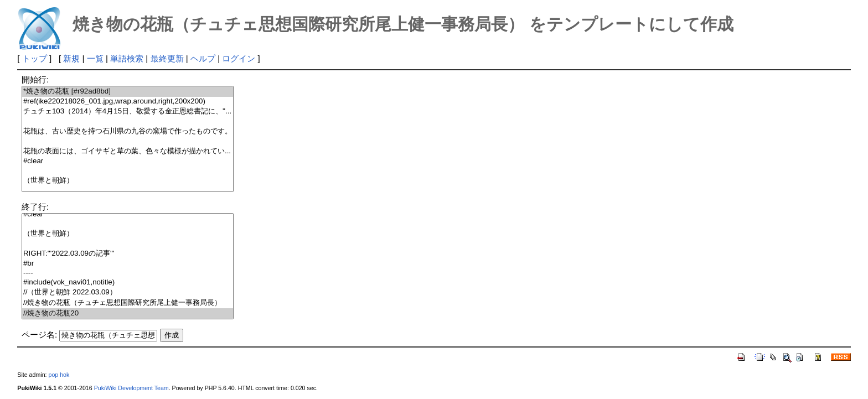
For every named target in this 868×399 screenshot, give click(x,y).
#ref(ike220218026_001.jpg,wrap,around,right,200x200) (128, 102)
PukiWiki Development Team (131, 388)
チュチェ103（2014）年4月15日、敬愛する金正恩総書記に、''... (128, 112)
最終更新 (167, 58)
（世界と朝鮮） (128, 181)
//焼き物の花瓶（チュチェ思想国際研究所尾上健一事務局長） (128, 303)
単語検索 (127, 58)
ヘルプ (203, 58)
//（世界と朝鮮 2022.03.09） (128, 292)
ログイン (239, 58)
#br (128, 264)
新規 (71, 58)
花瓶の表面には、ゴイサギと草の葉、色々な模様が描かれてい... (128, 151)
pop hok (59, 375)
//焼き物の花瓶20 (128, 313)
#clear (128, 161)
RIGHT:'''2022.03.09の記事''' (128, 254)
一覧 (95, 58)
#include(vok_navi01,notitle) (128, 283)
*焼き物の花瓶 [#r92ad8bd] (128, 92)
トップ (35, 58)
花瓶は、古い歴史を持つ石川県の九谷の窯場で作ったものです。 (128, 131)
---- (128, 273)
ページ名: (39, 335)
